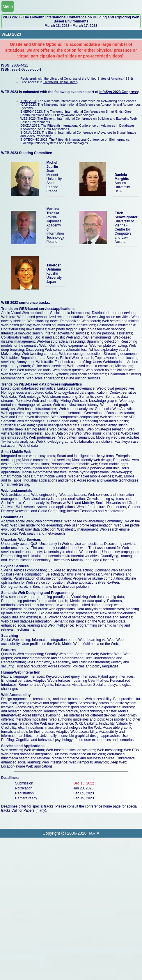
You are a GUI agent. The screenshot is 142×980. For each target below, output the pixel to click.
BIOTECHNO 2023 (34, 139)
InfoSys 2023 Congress (118, 92)
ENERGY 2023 (31, 111)
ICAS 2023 (28, 104)
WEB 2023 (28, 118)
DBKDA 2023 (30, 125)
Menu (8, 6)
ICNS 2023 (28, 101)
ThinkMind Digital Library (61, 82)
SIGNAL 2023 (30, 132)
